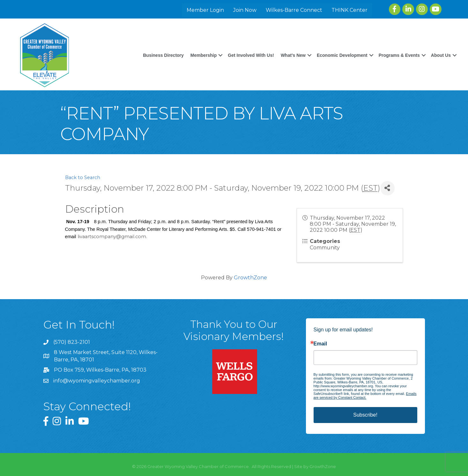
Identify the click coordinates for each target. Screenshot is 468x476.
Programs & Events (399, 55)
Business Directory (163, 55)
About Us (441, 55)
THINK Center (349, 10)
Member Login (205, 10)
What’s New (293, 55)
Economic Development (342, 55)
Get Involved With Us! (251, 55)
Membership (204, 55)
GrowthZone (250, 278)
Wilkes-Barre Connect (294, 10)
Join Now (245, 10)
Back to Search (83, 178)
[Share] (387, 188)
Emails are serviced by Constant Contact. (365, 396)
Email (320, 344)
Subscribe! (365, 415)
